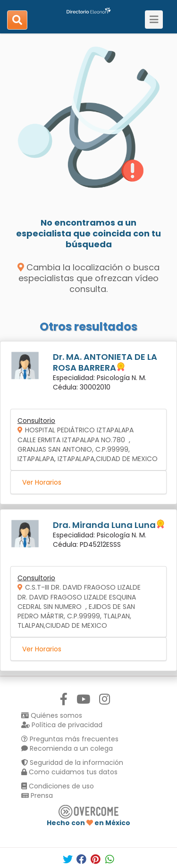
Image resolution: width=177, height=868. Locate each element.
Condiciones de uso (58, 786)
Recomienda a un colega (67, 748)
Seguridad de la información (72, 763)
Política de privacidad (62, 725)
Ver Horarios (42, 482)
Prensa (37, 795)
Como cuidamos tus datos (69, 772)
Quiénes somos (52, 715)
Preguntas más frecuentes (70, 739)
